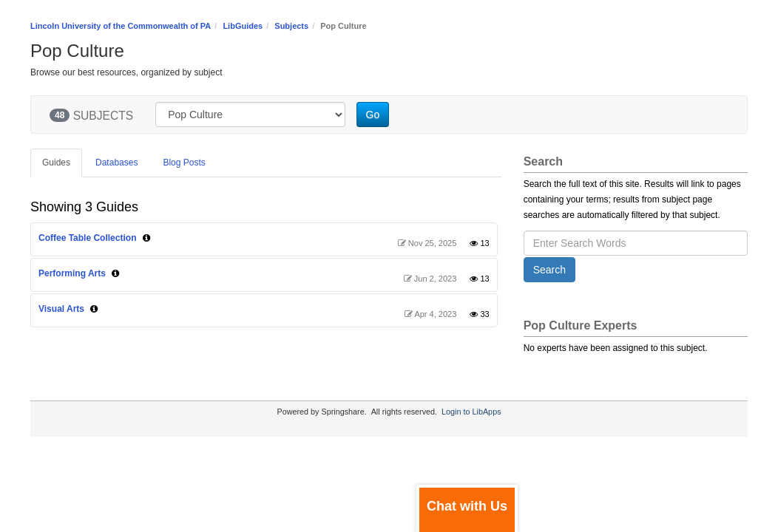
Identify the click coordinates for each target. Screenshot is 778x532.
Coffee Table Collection (87, 238)
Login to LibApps (471, 412)
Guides (56, 163)
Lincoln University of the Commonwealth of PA (121, 26)
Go (373, 115)
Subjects (291, 26)
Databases (116, 163)
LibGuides (243, 26)
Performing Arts (72, 273)
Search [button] (549, 270)
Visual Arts (61, 309)
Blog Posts (184, 163)
